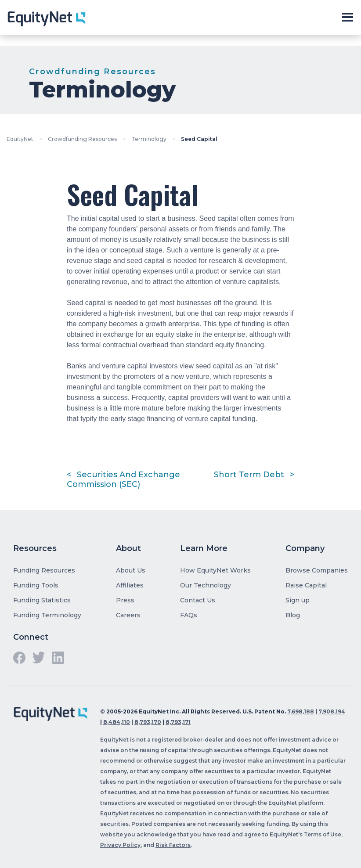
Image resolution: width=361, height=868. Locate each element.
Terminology (149, 139)
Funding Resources (44, 570)
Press (125, 600)
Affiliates (130, 585)
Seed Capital (199, 139)
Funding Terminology (47, 615)
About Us (131, 570)
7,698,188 (301, 711)
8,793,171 (178, 722)
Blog (293, 615)
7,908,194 (332, 711)
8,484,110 (117, 722)
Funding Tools (36, 585)
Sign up (298, 600)
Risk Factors (173, 845)
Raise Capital (306, 585)
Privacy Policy (120, 845)
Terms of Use (323, 834)
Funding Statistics (42, 600)
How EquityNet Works (215, 570)
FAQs (189, 615)
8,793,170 (148, 722)
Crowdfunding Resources (82, 139)
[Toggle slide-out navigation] (347, 18)
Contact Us (198, 600)
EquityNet (20, 139)
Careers (128, 615)
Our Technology (206, 585)
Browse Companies (317, 570)
